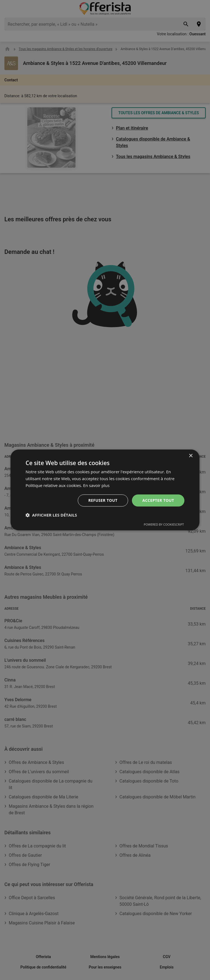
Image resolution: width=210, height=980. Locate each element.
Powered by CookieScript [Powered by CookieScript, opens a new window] (164, 525)
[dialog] (105, 490)
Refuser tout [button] (103, 500)
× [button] (191, 456)
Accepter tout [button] (158, 500)
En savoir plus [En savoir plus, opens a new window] (96, 485)
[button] (51, 515)
